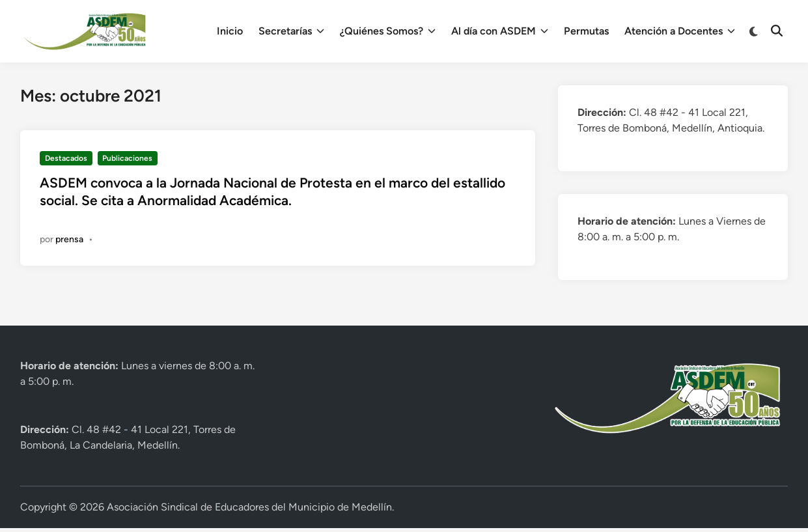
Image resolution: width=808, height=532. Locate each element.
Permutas (586, 31)
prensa (69, 239)
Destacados (66, 158)
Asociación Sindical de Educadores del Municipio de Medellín (249, 507)
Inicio (230, 31)
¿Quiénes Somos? (388, 31)
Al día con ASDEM (500, 31)
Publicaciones (127, 158)
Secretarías (291, 31)
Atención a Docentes (680, 31)
